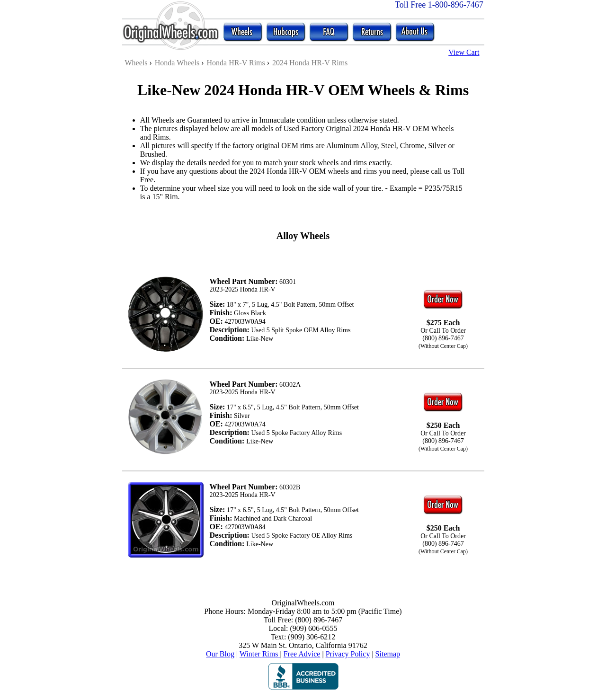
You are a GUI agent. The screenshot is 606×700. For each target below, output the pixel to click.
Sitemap (388, 654)
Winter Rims (260, 654)
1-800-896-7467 (456, 5)
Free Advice (302, 654)
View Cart (464, 52)
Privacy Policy (348, 654)
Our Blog (220, 654)
